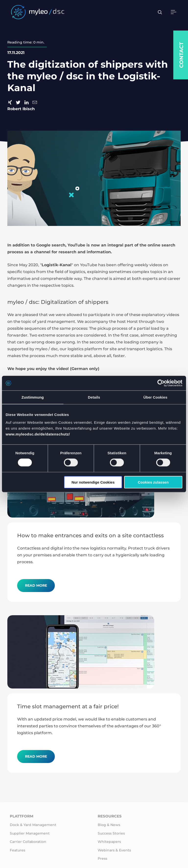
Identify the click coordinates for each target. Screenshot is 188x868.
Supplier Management (30, 833)
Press (102, 858)
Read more (36, 585)
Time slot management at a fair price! (68, 706)
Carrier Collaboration (28, 842)
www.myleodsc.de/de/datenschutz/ (38, 434)
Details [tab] (94, 397)
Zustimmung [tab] (33, 397)
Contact (181, 55)
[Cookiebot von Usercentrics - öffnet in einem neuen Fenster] (161, 383)
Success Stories (111, 833)
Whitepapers (109, 842)
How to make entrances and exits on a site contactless (90, 535)
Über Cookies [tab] (155, 397)
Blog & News (109, 825)
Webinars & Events (114, 850)
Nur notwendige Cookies (93, 482)
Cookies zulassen (153, 482)
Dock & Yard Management (33, 825)
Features (18, 850)
